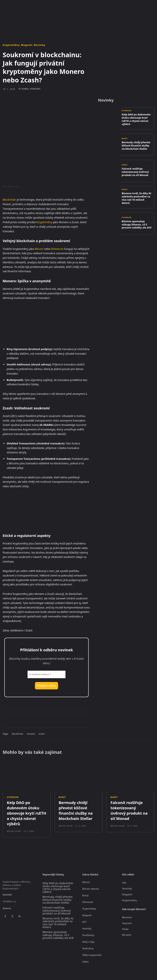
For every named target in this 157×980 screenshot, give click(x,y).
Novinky (40, 45)
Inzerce (7, 898)
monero (31, 734)
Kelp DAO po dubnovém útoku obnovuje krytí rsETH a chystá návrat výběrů (137, 119)
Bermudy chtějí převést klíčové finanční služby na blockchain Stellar (135, 145)
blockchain (17, 734)
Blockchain (9, 200)
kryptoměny (45, 222)
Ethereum (57, 249)
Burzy (125, 140)
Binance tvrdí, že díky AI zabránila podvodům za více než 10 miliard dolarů (136, 198)
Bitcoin (39, 249)
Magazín (27, 45)
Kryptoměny (11, 45)
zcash (41, 734)
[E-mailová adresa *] (47, 674)
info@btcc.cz (9, 891)
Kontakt (7, 885)
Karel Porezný (31, 89)
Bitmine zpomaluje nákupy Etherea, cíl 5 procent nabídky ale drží (137, 224)
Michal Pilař (14, 821)
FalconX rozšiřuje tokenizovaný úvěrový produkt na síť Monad (133, 172)
